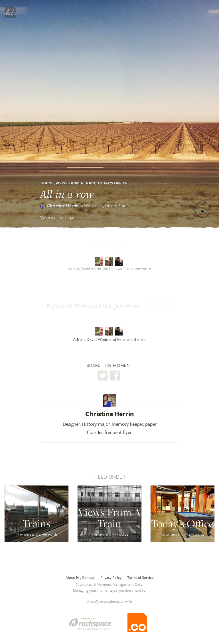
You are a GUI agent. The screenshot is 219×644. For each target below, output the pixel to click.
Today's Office (112, 183)
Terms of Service (140, 577)
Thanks (158, 307)
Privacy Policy (111, 577)
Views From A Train (75, 183)
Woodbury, (107, 205)
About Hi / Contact (80, 577)
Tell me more (109, 248)
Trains (47, 183)
